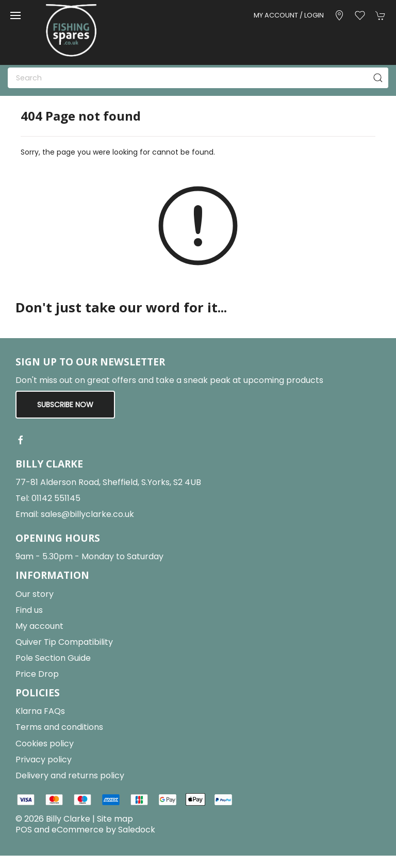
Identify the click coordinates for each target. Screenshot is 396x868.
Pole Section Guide (53, 658)
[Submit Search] (378, 78)
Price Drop (37, 674)
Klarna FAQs (40, 711)
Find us (29, 610)
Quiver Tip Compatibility (64, 642)
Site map (115, 819)
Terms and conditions (59, 727)
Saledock (137, 830)
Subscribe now (65, 405)
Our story (35, 594)
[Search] (198, 78)
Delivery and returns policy (70, 775)
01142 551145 (56, 498)
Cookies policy (45, 744)
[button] (15, 15)
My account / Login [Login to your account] (289, 15)
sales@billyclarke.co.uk (87, 514)
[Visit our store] (339, 15)
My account (39, 626)
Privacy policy (44, 760)
